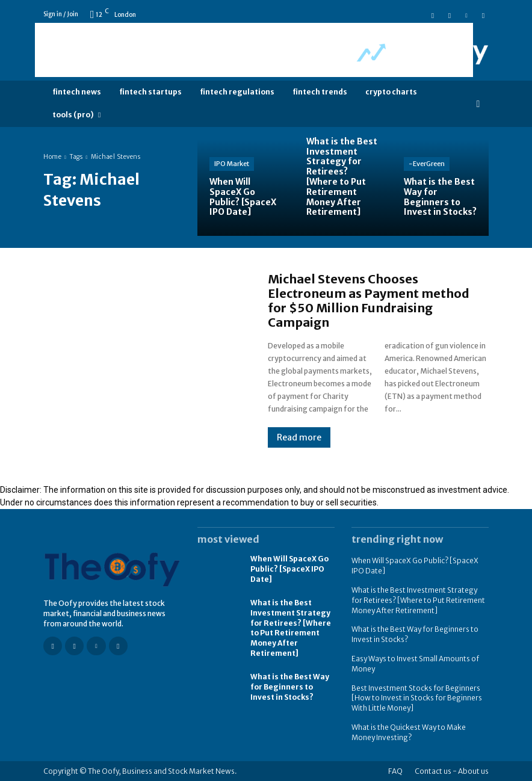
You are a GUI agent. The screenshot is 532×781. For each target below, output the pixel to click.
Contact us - (436, 770)
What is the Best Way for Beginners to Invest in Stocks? (290, 687)
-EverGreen (427, 164)
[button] (478, 104)
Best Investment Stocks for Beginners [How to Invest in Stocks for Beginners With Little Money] (417, 698)
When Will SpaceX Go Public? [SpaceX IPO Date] (289, 569)
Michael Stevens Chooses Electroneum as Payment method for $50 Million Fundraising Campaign (369, 301)
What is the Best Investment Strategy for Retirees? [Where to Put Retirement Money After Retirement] (291, 628)
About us (473, 770)
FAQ (395, 770)
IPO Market (232, 164)
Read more (299, 437)
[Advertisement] (254, 50)
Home (52, 157)
